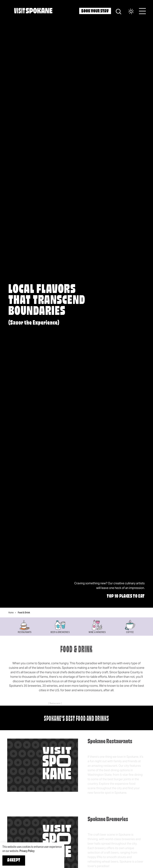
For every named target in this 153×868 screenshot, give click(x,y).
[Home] (33, 11)
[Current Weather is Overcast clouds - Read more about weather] (128, 12)
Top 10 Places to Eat (126, 596)
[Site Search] (119, 11)
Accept (14, 860)
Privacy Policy (27, 851)
